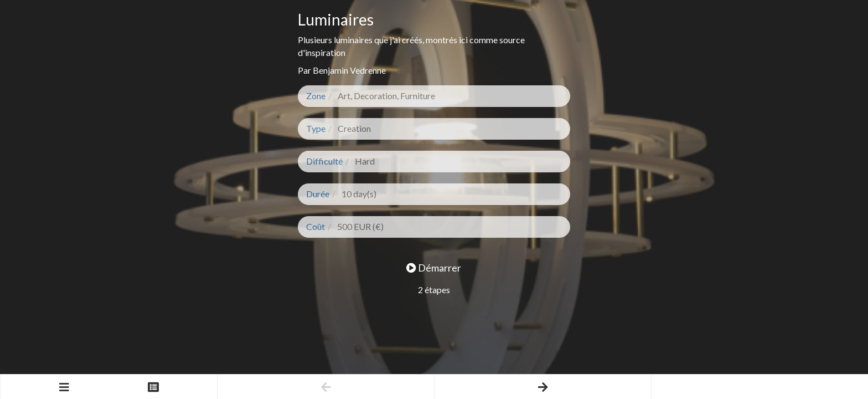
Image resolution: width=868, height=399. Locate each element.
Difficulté (324, 161)
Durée (318, 194)
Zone (316, 96)
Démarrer (434, 268)
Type (316, 128)
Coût (316, 226)
